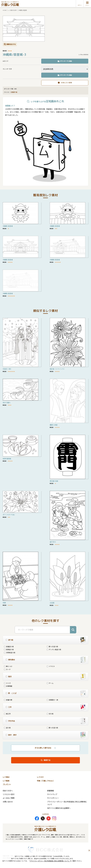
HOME (5, 10)
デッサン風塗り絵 (54, 649)
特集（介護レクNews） (46, 781)
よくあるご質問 (9, 798)
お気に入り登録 (67, 83)
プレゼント (7, 784)
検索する (47, 760)
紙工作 (7, 714)
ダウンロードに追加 (66, 61)
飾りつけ (8, 666)
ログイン (80, 5)
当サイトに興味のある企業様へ (59, 808)
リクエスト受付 (9, 794)
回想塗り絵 (9, 649)
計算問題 (8, 686)
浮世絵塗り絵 (10, 653)
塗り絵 (7, 728)
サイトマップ (52, 794)
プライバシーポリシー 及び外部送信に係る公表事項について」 (50, 861)
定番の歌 (8, 700)
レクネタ (40, 777)
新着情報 (50, 791)
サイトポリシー (53, 798)
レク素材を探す (13, 10)
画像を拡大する (11, 44)
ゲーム (50, 683)
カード (7, 669)
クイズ (7, 683)
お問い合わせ (8, 802)
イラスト (51, 666)
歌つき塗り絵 (52, 646)
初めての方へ (8, 791)
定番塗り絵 (14, 92)
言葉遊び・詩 (52, 700)
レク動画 (6, 781)
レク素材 (6, 777)
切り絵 (50, 714)
